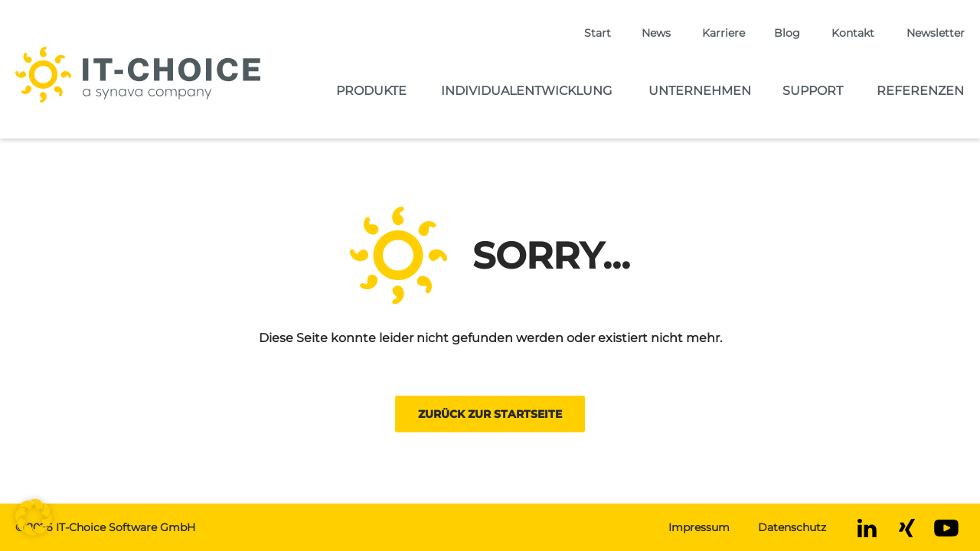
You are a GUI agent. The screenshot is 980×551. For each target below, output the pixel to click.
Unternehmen (700, 91)
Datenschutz (792, 527)
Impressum (699, 527)
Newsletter (936, 33)
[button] (34, 517)
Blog (787, 33)
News (656, 33)
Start (598, 33)
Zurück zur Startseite (490, 414)
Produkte (371, 91)
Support (813, 91)
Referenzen (920, 91)
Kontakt (853, 33)
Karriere (724, 33)
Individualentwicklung (526, 91)
